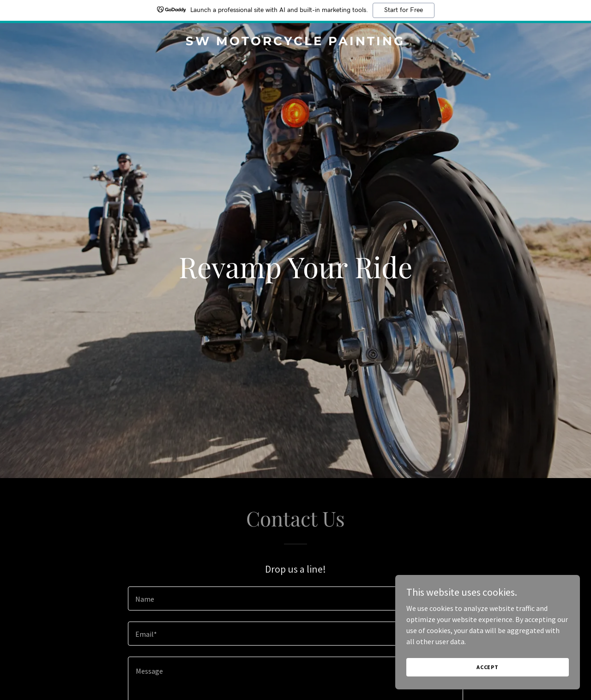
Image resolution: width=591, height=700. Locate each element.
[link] (296, 42)
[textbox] (295, 598)
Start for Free (404, 10)
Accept (488, 667)
